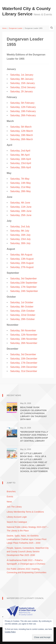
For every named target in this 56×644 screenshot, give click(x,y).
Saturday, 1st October (22, 302)
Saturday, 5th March (21, 127)
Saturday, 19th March (22, 135)
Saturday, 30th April (20, 167)
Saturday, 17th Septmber (23, 287)
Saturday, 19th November (24, 339)
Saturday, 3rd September (23, 279)
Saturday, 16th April (20, 159)
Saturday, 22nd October (23, 315)
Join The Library (14, 507)
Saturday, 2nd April (20, 151)
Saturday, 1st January (22, 75)
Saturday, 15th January (22, 83)
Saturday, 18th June (21, 211)
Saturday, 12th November (24, 335)
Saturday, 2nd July (20, 227)
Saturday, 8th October (22, 307)
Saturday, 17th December (24, 363)
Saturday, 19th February (23, 111)
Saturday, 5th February (22, 103)
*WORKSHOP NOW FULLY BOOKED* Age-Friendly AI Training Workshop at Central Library (34, 436)
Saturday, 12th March (22, 131)
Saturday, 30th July (20, 243)
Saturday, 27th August (22, 267)
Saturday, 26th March (22, 139)
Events (10, 497)
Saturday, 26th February (23, 115)
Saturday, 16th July (20, 235)
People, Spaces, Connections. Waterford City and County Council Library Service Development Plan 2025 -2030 (28, 552)
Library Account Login (17, 517)
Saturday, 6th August (21, 255)
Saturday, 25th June (21, 215)
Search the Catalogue (17, 522)
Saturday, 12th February (23, 107)
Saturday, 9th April (20, 155)
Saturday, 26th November (24, 343)
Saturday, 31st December (24, 371)
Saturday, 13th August (22, 259)
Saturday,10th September (24, 283)
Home (4, 28)
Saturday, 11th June (21, 207)
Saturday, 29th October (22, 319)
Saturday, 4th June (20, 203)
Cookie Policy (10, 632)
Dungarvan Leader (16, 28)
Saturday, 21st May (20, 187)
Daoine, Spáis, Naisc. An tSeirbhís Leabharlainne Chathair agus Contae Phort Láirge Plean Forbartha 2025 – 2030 (27, 539)
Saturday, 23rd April (21, 163)
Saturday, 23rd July (20, 239)
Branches (11, 491)
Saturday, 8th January (22, 79)
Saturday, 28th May (20, 191)
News (9, 502)
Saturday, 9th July (20, 231)
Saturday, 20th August (22, 263)
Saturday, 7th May (20, 179)
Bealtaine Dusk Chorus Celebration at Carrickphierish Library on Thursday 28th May (33, 413)
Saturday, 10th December (24, 359)
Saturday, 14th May (20, 183)
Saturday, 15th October (22, 311)
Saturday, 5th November (23, 331)
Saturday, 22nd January (23, 87)
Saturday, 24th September (24, 291)
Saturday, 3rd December (23, 354)
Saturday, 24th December (24, 367)
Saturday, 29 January (21, 91)
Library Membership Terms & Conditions (25, 512)
